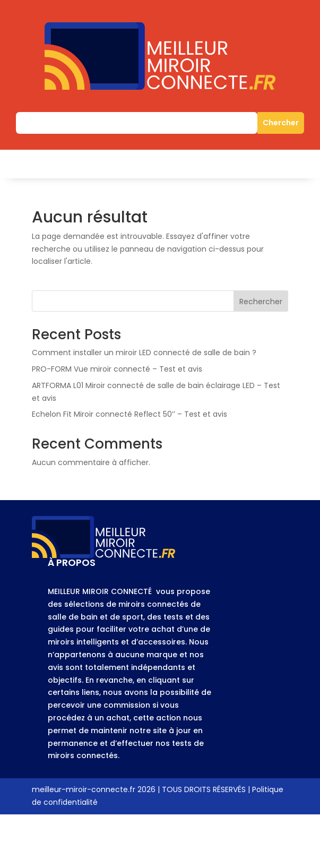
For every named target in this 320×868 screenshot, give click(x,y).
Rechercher (261, 302)
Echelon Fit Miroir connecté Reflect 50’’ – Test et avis (129, 414)
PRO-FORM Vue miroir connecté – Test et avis (117, 369)
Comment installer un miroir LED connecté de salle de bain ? (144, 353)
